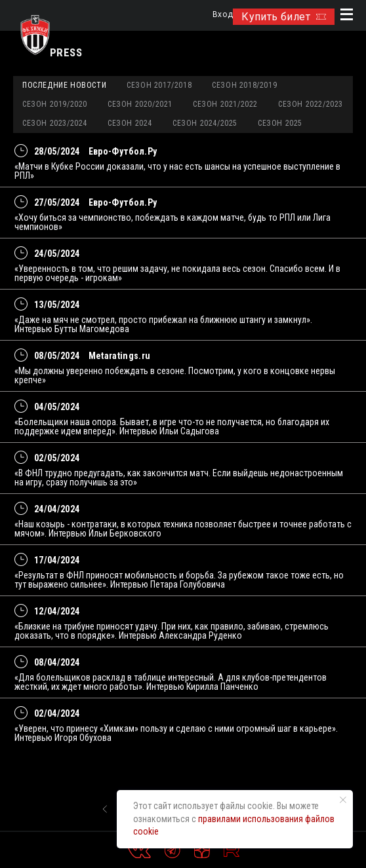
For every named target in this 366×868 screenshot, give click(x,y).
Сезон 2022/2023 (311, 104)
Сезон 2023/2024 (55, 123)
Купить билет (284, 17)
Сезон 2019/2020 (55, 104)
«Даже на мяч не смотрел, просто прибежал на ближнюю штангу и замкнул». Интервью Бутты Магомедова (163, 324)
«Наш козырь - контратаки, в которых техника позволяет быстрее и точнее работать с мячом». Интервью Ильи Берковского (183, 529)
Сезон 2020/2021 (140, 104)
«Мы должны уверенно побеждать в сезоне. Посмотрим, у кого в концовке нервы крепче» (175, 375)
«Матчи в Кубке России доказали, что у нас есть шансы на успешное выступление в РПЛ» (177, 171)
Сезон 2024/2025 (205, 123)
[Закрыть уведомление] (343, 800)
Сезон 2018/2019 (244, 85)
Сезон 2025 (280, 123)
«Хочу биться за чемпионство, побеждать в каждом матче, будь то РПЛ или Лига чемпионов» (173, 222)
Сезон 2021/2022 (225, 104)
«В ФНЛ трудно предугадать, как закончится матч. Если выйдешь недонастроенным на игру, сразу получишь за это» (179, 478)
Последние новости (64, 85)
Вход (223, 15)
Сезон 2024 (130, 123)
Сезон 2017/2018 (159, 85)
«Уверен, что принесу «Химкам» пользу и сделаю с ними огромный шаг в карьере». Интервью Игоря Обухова (176, 733)
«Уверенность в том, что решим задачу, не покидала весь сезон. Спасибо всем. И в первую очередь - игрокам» (177, 273)
